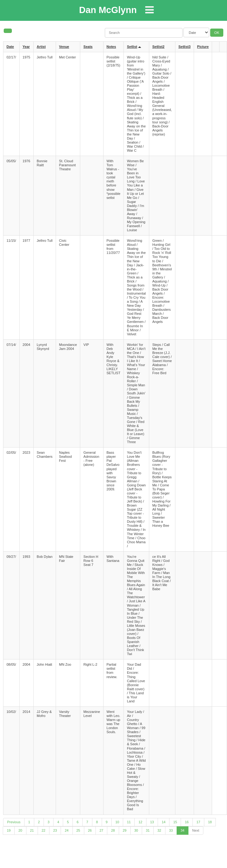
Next (196, 830)
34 (183, 830)
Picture (203, 47)
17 (198, 822)
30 (136, 830)
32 (159, 830)
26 (90, 830)
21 (32, 830)
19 (9, 830)
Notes (111, 47)
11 (129, 822)
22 (44, 830)
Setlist (132, 47)
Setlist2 (158, 47)
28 (113, 830)
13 (152, 822)
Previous (14, 822)
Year (26, 47)
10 (117, 822)
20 (20, 830)
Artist (41, 47)
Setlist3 (185, 47)
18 (210, 822)
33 (171, 830)
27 (101, 830)
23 (55, 830)
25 (78, 830)
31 (148, 830)
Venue (64, 47)
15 (175, 822)
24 (67, 830)
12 (140, 822)
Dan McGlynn (108, 10)
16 (187, 822)
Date (10, 47)
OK (217, 33)
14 (164, 822)
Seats (88, 47)
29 (125, 830)
